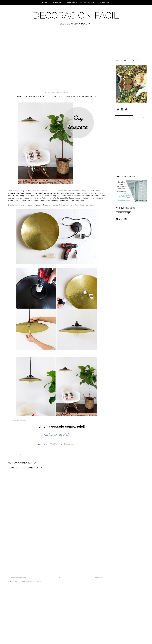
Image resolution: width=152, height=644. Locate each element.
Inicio (59, 578)
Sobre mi (57, 3)
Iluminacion (26, 454)
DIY (19, 454)
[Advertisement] (24, 64)
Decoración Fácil (76, 15)
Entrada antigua (99, 578)
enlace (76, 205)
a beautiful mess (19, 421)
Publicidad (105, 3)
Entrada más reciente (17, 578)
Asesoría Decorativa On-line (80, 3)
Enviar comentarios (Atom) (31, 581)
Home (44, 3)
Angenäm (86, 193)
